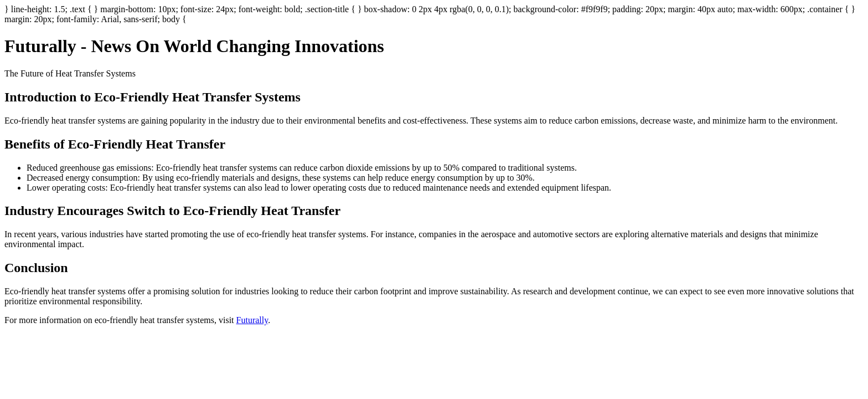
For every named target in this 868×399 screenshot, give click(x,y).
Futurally (252, 320)
